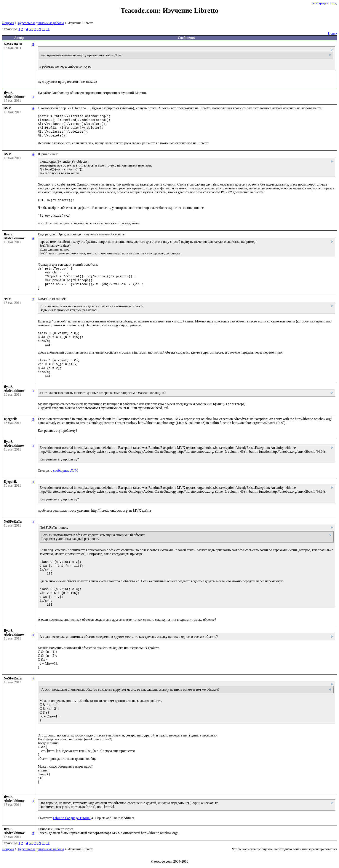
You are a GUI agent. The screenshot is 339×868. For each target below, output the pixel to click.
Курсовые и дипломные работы (41, 23)
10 (44, 29)
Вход (333, 3)
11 (48, 29)
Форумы (8, 23)
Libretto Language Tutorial (72, 818)
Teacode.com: (142, 10)
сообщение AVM (65, 470)
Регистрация (320, 3)
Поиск (333, 33)
